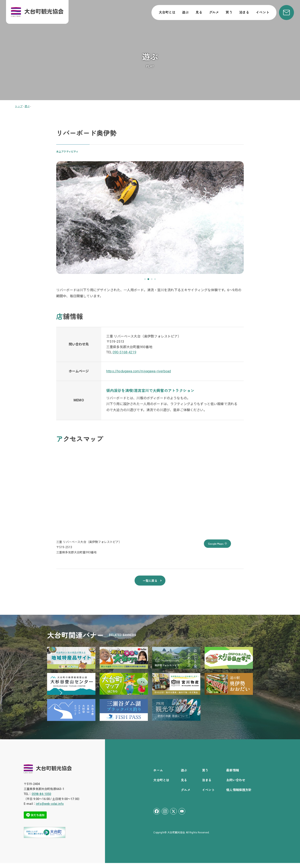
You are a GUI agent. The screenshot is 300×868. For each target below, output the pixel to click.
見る (199, 12)
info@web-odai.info (50, 809)
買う (229, 12)
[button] (145, 279)
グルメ (214, 12)
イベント (263, 12)
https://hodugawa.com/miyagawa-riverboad (139, 371)
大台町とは (167, 12)
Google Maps (230, 544)
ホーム (158, 775)
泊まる (244, 12)
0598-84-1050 (41, 799)
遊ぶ (185, 12)
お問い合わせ (236, 785)
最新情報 (233, 775)
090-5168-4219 (124, 352)
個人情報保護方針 (239, 795)
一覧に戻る (150, 585)
